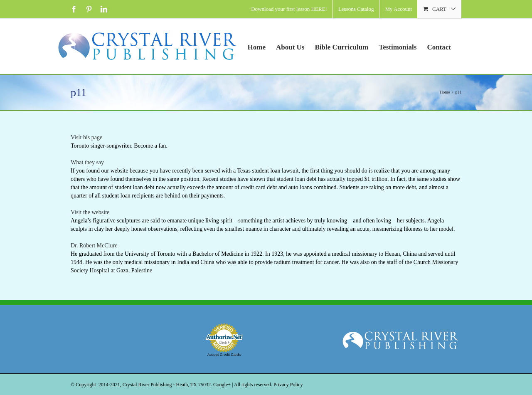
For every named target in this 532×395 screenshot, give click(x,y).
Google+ (222, 385)
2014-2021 (109, 385)
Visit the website (90, 212)
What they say (87, 162)
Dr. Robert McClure (94, 246)
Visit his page (86, 137)
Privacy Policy (288, 385)
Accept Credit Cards (224, 355)
